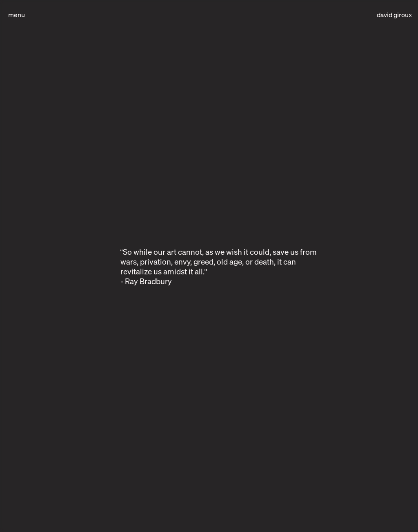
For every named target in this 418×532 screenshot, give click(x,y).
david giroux (394, 15)
